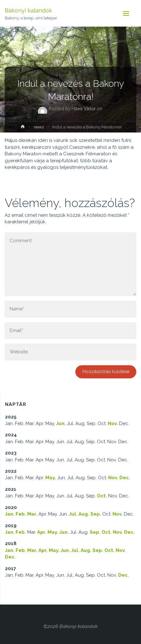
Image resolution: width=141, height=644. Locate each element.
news (39, 127)
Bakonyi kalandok (28, 10)
